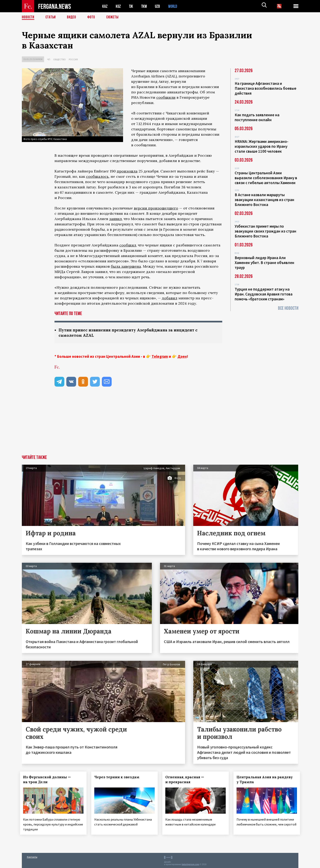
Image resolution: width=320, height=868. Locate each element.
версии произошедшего (156, 208)
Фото (93, 17)
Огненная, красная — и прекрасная (187, 780)
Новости (28, 17)
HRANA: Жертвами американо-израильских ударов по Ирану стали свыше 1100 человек (262, 146)
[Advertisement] (160, 425)
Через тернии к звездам (118, 777)
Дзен (182, 357)
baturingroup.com (190, 864)
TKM (145, 6)
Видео (73, 17)
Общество (59, 59)
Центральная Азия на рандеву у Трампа (267, 780)
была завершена (126, 266)
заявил (116, 219)
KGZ (118, 6)
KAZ (105, 6)
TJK (131, 6)
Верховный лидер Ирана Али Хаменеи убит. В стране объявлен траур (264, 263)
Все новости (288, 308)
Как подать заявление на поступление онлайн (257, 117)
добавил (170, 298)
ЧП (49, 59)
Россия (73, 59)
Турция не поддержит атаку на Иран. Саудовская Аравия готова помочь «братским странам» (264, 294)
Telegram (160, 357)
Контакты (32, 856)
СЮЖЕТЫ (115, 17)
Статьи (52, 17)
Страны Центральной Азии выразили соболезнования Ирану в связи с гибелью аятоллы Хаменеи (266, 178)
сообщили (166, 97)
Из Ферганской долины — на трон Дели (49, 780)
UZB (159, 6)
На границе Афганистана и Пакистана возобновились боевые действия (266, 88)
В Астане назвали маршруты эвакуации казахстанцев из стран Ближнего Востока (264, 200)
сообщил (128, 245)
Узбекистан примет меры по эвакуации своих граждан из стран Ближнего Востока (266, 231)
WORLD (174, 6)
